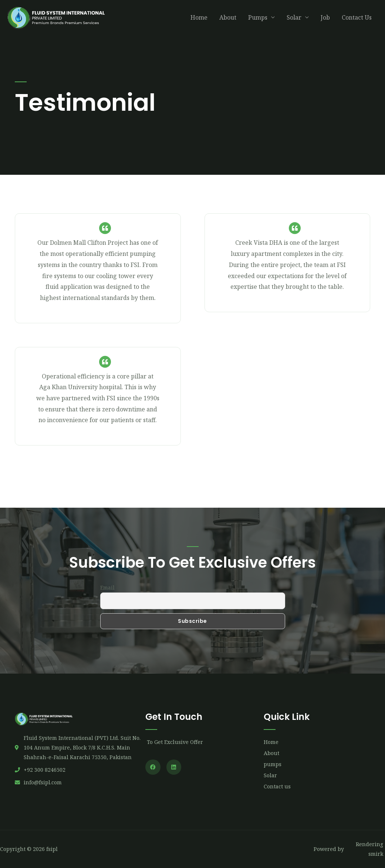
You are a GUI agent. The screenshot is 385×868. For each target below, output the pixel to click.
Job (325, 20)
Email (107, 587)
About (228, 20)
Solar (294, 20)
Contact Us (357, 20)
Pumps (258, 20)
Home (199, 20)
